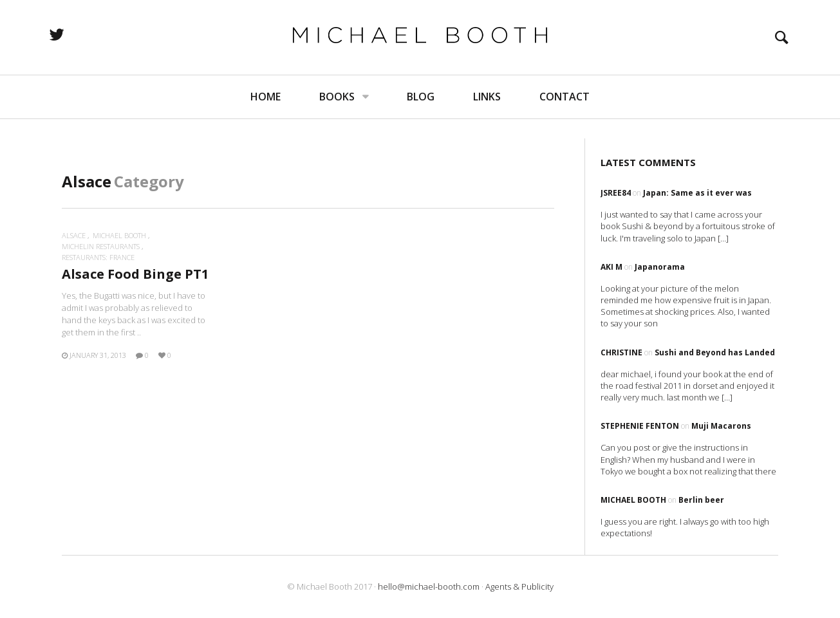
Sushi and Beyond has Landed (715, 352)
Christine (621, 352)
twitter (93, 44)
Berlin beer (701, 500)
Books (337, 116)
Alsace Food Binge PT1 (135, 274)
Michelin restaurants (101, 246)
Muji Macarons (721, 426)
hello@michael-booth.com (429, 586)
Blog (421, 116)
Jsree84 (616, 193)
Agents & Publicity (519, 586)
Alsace (74, 235)
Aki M (611, 267)
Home (266, 116)
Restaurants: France (98, 257)
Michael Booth (119, 235)
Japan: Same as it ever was (697, 193)
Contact (565, 116)
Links (487, 116)
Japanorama (660, 267)
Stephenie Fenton (640, 426)
